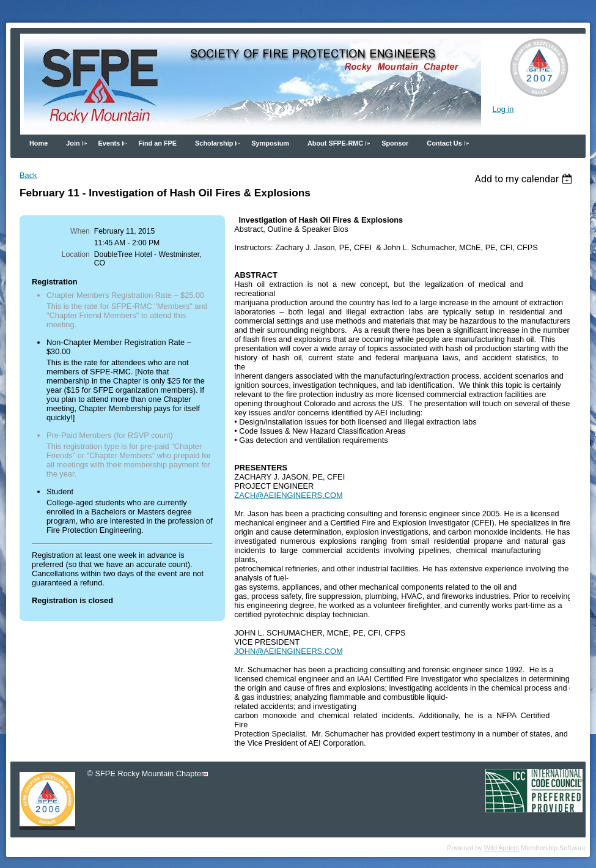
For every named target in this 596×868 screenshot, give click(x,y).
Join (73, 143)
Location (76, 254)
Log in (503, 109)
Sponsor (395, 143)
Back (28, 175)
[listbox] (525, 179)
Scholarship (214, 143)
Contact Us (444, 143)
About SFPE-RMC (335, 143)
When (80, 231)
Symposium (270, 143)
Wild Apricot (502, 848)
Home (39, 143)
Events (109, 143)
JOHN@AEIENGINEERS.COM (288, 651)
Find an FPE (157, 143)
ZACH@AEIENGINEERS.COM (288, 495)
